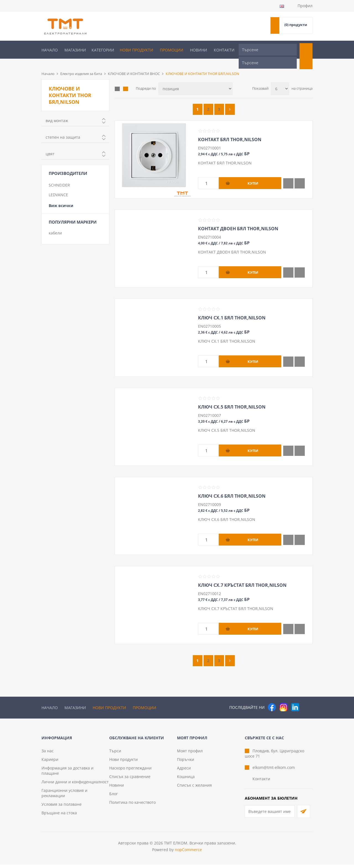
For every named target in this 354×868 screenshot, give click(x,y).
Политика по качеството (132, 806)
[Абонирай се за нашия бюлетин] (270, 815)
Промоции (172, 50)
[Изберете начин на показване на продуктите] (196, 80)
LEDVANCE (58, 186)
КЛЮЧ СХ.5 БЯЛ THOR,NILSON (232, 398)
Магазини (75, 50)
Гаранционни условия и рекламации (64, 796)
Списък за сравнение (130, 780)
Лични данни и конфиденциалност (75, 785)
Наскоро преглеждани (130, 771)
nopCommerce (188, 853)
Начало (50, 50)
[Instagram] (283, 698)
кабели (55, 224)
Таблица (117, 80)
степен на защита (63, 128)
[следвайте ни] (295, 698)
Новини (199, 50)
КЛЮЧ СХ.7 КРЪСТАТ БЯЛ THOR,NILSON (242, 576)
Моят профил (190, 754)
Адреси (184, 771)
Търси (115, 754)
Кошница (186, 780)
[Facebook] (272, 698)
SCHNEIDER (59, 176)
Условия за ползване (62, 808)
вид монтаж (57, 111)
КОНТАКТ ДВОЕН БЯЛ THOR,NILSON (238, 219)
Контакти (224, 50)
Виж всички (61, 196)
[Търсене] (268, 50)
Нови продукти (136, 50)
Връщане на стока (59, 816)
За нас (48, 754)
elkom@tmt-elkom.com (274, 771)
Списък (126, 80)
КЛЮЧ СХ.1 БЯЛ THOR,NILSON (232, 309)
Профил (305, 6)
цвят (50, 145)
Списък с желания (194, 788)
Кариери (50, 763)
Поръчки (186, 763)
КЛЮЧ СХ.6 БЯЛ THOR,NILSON (232, 487)
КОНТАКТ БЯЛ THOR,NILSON (230, 130)
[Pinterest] (307, 698)
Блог (114, 797)
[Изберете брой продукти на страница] (280, 80)
